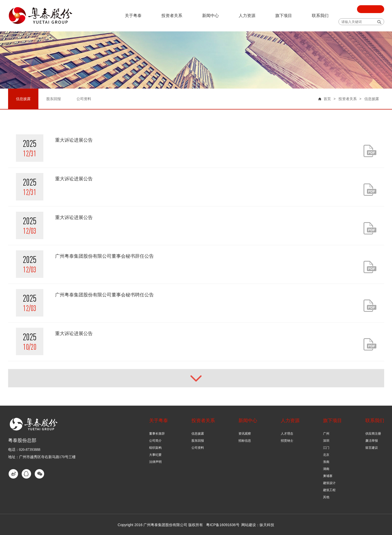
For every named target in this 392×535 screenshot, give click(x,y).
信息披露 (372, 99)
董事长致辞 (157, 434)
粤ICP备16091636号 (223, 525)
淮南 (326, 462)
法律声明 (155, 462)
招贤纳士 (287, 441)
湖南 (326, 469)
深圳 (326, 441)
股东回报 (198, 441)
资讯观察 (245, 434)
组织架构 (155, 448)
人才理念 (287, 434)
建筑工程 (329, 490)
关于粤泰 (133, 16)
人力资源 (247, 16)
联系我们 (320, 16)
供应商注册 (373, 434)
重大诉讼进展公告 (74, 140)
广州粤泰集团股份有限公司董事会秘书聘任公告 (104, 295)
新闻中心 (210, 16)
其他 (326, 497)
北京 (326, 455)
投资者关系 (172, 16)
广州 (326, 434)
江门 (326, 448)
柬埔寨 (328, 476)
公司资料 (198, 448)
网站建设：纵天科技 (258, 525)
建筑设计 (329, 483)
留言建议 (372, 448)
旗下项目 (284, 16)
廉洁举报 (372, 441)
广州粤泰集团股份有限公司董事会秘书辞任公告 (104, 256)
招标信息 (245, 441)
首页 (327, 99)
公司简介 (155, 441)
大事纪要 (155, 455)
